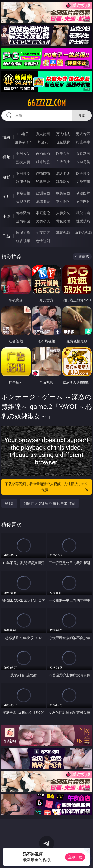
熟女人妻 (23, 162)
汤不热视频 (83, 232)
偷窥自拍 (23, 193)
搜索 (82, 115)
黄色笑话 (63, 221)
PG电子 (23, 134)
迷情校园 (23, 221)
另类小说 (43, 221)
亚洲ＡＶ (23, 153)
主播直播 (63, 162)
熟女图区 (63, 201)
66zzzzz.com (46, 103)
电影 (6, 177)
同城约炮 (23, 232)
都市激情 (23, 213)
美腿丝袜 (23, 201)
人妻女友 (63, 213)
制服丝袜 (23, 182)
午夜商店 (43, 232)
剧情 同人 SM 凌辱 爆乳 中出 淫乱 (49, 503)
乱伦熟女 (63, 182)
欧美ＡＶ (63, 153)
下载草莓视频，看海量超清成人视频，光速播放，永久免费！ (47, 487)
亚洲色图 (43, 193)
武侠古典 (83, 213)
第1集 (9, 503)
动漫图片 (83, 193)
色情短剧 (43, 241)
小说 (6, 216)
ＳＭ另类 (83, 162)
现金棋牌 (63, 142)
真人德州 (43, 134)
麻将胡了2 (23, 142)
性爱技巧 (83, 221)
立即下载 (75, 857)
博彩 (6, 137)
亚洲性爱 (23, 173)
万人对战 (63, 134)
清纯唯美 (43, 201)
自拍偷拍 (43, 153)
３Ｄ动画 (83, 153)
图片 (6, 197)
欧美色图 (63, 193)
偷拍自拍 (43, 173)
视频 (6, 157)
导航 (6, 236)
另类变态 (83, 182)
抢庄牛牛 (83, 142)
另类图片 (83, 201)
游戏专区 (83, 134)
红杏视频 (23, 241)
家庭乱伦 (43, 213)
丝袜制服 (43, 162)
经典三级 (43, 182)
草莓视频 (63, 232)
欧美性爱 (83, 173)
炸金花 (43, 142)
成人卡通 (63, 173)
